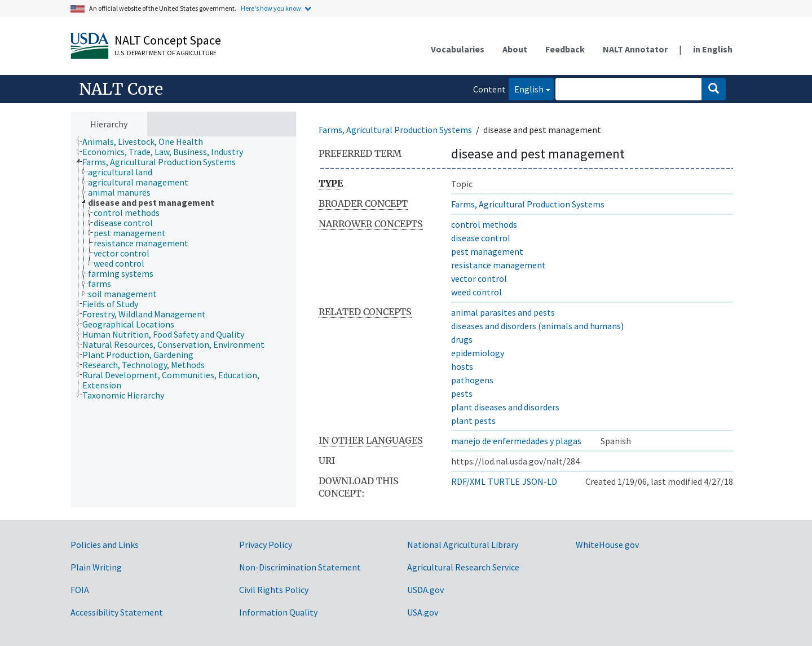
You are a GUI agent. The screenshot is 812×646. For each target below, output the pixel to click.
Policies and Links (105, 545)
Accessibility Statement (117, 612)
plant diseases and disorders (505, 407)
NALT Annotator (635, 49)
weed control (476, 292)
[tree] (183, 322)
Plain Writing (96, 567)
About (515, 49)
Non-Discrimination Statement (300, 567)
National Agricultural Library (463, 545)
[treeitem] (147, 141)
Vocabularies (458, 49)
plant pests (473, 421)
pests (462, 393)
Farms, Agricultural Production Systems (395, 130)
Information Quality (278, 612)
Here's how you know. (272, 8)
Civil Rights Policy (274, 590)
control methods (484, 224)
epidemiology (478, 353)
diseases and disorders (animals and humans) (537, 326)
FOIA (80, 590)
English (526, 88)
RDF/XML (468, 481)
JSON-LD (540, 481)
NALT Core (121, 89)
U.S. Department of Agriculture (166, 53)
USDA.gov (425, 590)
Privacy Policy (266, 545)
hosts (462, 366)
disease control (481, 238)
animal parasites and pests (503, 312)
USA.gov (423, 612)
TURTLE (504, 481)
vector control (479, 278)
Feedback (565, 49)
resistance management (498, 265)
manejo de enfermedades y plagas (516, 441)
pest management (487, 251)
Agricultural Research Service (463, 567)
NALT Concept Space (168, 40)
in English (713, 49)
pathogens (472, 380)
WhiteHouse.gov (607, 545)
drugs (462, 339)
